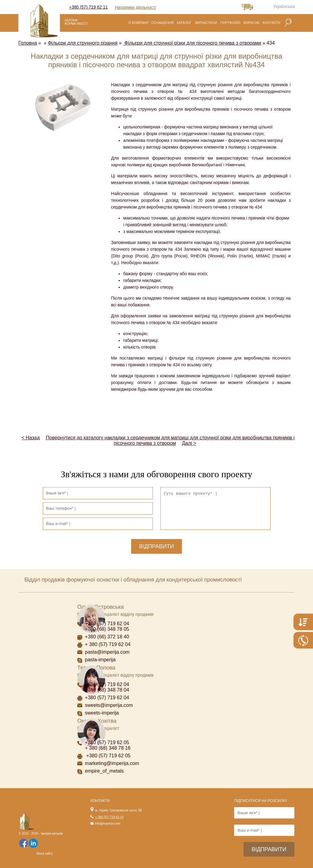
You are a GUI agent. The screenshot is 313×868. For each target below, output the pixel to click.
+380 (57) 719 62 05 (107, 742)
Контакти (271, 23)
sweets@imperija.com (109, 705)
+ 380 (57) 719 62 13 (109, 817)
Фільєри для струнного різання (83, 43)
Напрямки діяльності (136, 7)
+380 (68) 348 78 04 (108, 690)
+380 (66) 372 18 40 (107, 637)
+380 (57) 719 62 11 (88, 7)
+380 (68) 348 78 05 (107, 629)
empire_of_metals (104, 771)
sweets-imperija (102, 713)
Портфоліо (230, 23)
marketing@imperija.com (112, 763)
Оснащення (162, 23)
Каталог (184, 23)
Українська (284, 6)
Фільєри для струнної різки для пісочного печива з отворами (192, 43)
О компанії (138, 23)
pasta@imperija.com (107, 652)
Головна (28, 43)
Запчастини (206, 23)
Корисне (251, 23)
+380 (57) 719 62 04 (107, 624)
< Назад (31, 438)
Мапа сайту (45, 853)
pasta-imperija (100, 660)
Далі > (189, 443)
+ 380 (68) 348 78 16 (108, 748)
